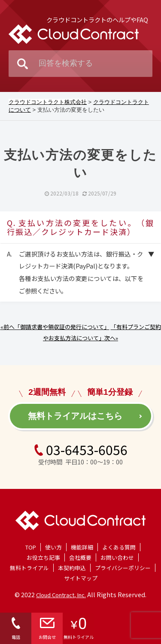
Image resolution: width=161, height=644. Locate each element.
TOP (31, 547)
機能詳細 (82, 547)
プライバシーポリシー (123, 568)
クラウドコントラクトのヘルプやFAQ (97, 20)
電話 (16, 629)
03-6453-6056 (80, 449)
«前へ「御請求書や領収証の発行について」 (55, 327)
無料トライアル (29, 568)
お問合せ (47, 629)
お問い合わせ (117, 557)
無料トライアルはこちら (75, 416)
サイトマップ (81, 578)
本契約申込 (72, 568)
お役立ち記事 (43, 557)
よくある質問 (119, 547)
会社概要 (80, 557)
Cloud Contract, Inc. (61, 595)
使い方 (53, 547)
